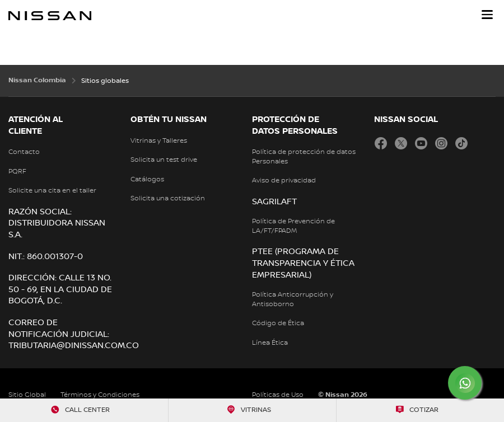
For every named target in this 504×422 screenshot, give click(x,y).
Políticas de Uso (278, 395)
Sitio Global (27, 395)
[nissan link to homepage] (50, 16)
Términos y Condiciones (100, 395)
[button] (487, 15)
